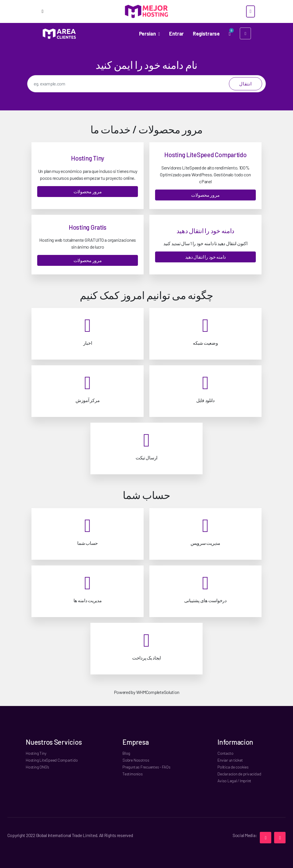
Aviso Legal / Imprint (234, 781)
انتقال (246, 84)
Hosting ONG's (37, 767)
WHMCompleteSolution (158, 692)
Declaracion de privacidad (239, 774)
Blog (126, 753)
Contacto (225, 753)
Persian (148, 33)
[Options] (42, 11)
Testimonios (132, 774)
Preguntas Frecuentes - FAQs (146, 767)
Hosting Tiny (36, 753)
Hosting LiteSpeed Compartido (52, 760)
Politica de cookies (233, 767)
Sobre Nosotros (136, 760)
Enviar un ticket (230, 760)
